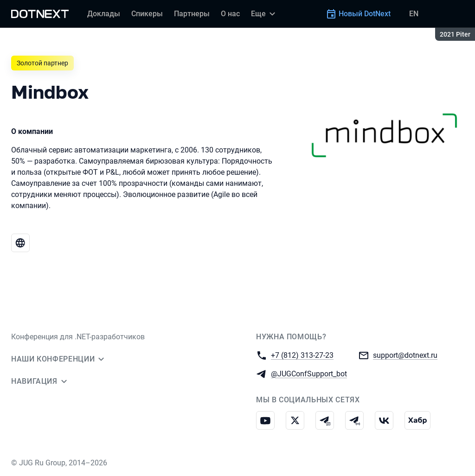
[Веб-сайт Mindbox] (20, 243)
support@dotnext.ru (405, 355)
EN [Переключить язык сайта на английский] (414, 14)
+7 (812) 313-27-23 (302, 355)
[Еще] (264, 14)
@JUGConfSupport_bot (309, 373)
